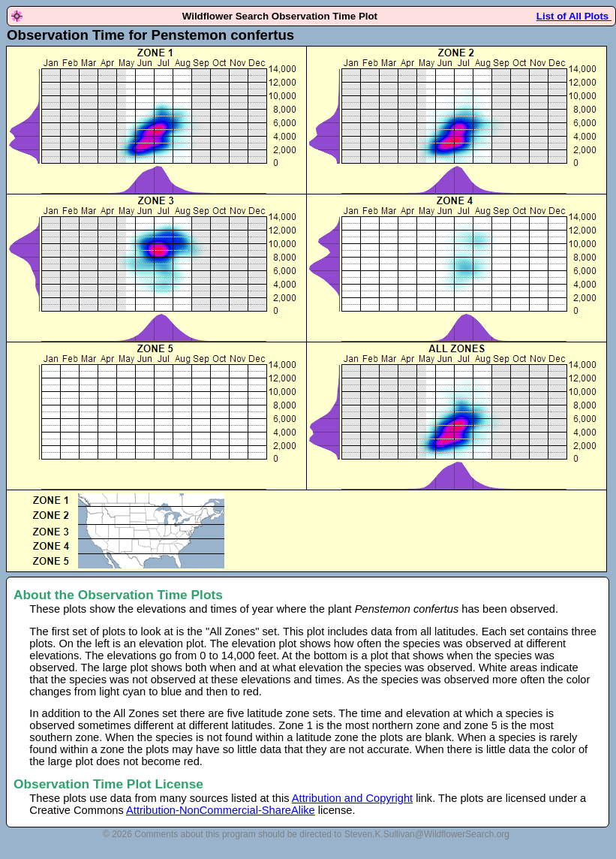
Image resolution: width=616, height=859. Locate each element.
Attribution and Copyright (352, 798)
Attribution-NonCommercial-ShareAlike (221, 810)
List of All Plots (574, 16)
